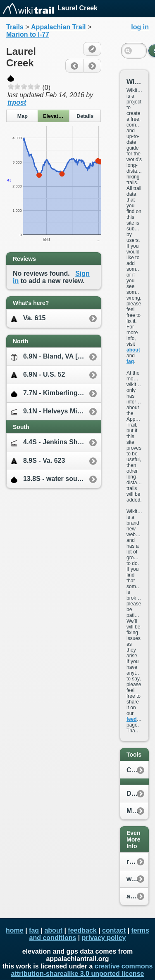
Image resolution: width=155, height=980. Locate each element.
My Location (137, 811)
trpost (17, 102)
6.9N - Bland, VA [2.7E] (52, 357)
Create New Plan (137, 770)
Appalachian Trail (58, 27)
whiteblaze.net (137, 879)
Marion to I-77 (28, 34)
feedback (137, 719)
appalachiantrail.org (137, 896)
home (15, 930)
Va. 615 (28, 318)
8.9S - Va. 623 (38, 461)
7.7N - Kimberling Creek (54, 393)
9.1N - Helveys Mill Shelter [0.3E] (56, 411)
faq (130, 361)
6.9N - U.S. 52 (38, 375)
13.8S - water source (49, 479)
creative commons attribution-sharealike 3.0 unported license (82, 970)
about (133, 350)
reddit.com (137, 862)
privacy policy (104, 938)
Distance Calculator (137, 794)
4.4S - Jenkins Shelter (51, 442)
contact (114, 930)
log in (140, 27)
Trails (15, 27)
